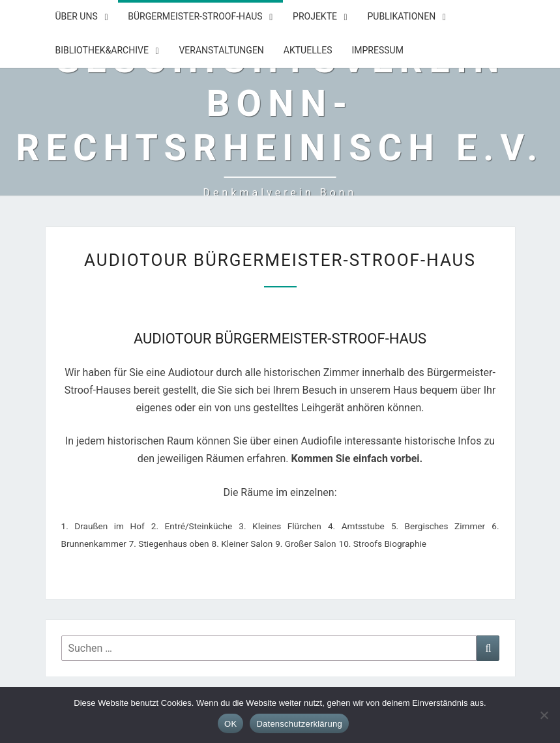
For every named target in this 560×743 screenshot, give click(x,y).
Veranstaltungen (221, 50)
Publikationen (401, 16)
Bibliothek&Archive (102, 50)
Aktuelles (308, 50)
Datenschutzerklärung (299, 724)
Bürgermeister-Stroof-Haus (195, 16)
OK (230, 724)
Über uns (77, 16)
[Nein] (544, 715)
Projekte (315, 16)
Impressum (377, 50)
